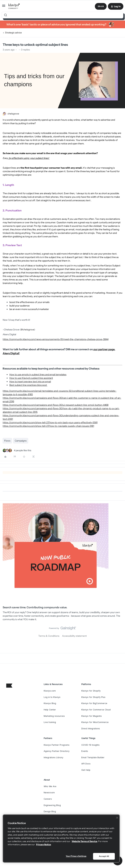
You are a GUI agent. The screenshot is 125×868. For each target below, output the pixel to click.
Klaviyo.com (50, 691)
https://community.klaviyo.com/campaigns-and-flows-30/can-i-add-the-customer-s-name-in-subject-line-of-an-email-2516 (62, 400)
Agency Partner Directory (57, 751)
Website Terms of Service (84, 841)
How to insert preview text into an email (30, 382)
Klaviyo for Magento (92, 716)
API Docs (86, 764)
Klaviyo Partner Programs (57, 745)
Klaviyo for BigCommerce (94, 703)
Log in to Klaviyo (52, 697)
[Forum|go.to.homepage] (14, 6)
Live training (50, 722)
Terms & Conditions (49, 636)
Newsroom (49, 793)
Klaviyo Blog (50, 703)
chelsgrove (13, 114)
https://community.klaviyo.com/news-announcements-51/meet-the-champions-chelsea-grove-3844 (56, 339)
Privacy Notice (44, 844)
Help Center (50, 710)
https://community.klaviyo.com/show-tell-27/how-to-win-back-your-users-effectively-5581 (50, 422)
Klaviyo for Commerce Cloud (96, 710)
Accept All (104, 856)
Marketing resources (54, 716)
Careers (48, 799)
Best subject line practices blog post (28, 385)
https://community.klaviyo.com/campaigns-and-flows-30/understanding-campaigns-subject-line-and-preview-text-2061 (61, 417)
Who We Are (50, 786)
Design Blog (50, 811)
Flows (7, 441)
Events (85, 751)
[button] (4, 7)
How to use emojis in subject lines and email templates (38, 375)
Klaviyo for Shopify (91, 691)
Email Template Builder (93, 757)
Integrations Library (53, 757)
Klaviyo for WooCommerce (95, 722)
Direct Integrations (91, 729)
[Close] (117, 818)
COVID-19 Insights (90, 745)
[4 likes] (17, 450)
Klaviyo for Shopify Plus (93, 697)
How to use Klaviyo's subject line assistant (31, 378)
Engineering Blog (52, 805)
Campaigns (21, 441)
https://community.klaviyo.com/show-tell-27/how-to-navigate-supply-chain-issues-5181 (48, 426)
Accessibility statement (74, 636)
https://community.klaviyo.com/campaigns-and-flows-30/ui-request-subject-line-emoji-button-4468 (56, 405)
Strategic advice (13, 33)
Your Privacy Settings (76, 856)
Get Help (86, 770)
